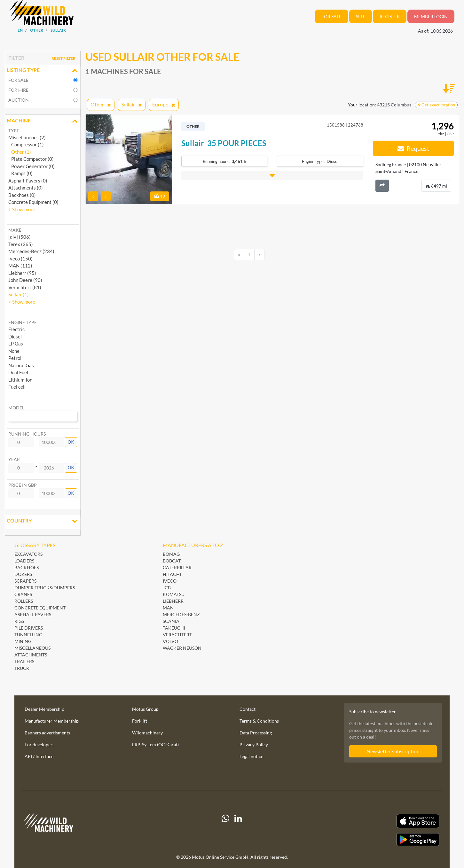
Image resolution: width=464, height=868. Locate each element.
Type (14, 131)
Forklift (140, 721)
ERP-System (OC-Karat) (155, 744)
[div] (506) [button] (20, 237)
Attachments (31, 655)
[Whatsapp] (225, 830)
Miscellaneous (32, 648)
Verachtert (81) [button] (25, 287)
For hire (18, 90)
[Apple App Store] (375, 821)
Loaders (24, 561)
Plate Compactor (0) (31, 159)
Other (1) (20, 152)
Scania (171, 621)
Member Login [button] (431, 16)
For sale (18, 80)
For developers (39, 744)
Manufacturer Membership (52, 721)
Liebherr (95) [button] (22, 273)
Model (16, 408)
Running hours (27, 434)
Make (15, 230)
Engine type (23, 322)
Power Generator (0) (31, 166)
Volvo (170, 641)
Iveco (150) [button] (20, 259)
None (14, 351)
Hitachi (172, 574)
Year (14, 459)
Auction (19, 100)
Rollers (24, 601)
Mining (23, 641)
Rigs (19, 621)
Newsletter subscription (393, 751)
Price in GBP (23, 485)
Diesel (15, 337)
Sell (361, 16)
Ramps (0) (20, 173)
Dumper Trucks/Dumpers (45, 588)
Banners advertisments (47, 733)
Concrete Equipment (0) (33, 202)
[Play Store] (375, 840)
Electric (16, 329)
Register (390, 16)
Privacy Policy (254, 744)
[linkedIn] (238, 830)
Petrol (15, 358)
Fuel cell (17, 387)
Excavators (28, 554)
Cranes (23, 594)
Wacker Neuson (182, 648)
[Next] (259, 255)
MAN (168, 608)
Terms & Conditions (259, 721)
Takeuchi (174, 628)
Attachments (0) (26, 188)
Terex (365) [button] (21, 244)
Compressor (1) (26, 144)
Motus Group (145, 709)
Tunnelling (28, 635)
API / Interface (39, 756)
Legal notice (251, 756)
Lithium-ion (20, 380)
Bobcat (172, 561)
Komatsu (174, 594)
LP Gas (16, 344)
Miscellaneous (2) (27, 137)
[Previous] (239, 255)
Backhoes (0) (22, 195)
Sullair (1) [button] (19, 294)
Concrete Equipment (40, 608)
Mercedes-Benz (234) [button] (31, 251)
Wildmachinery (147, 733)
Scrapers (25, 581)
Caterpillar (177, 567)
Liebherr (173, 601)
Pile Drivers (29, 628)
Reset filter (63, 58)
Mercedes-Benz (181, 614)
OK (71, 442)
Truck (22, 668)
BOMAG (171, 554)
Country (43, 521)
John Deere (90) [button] (25, 280)
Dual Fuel (18, 372)
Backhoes (27, 567)
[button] (22, 209)
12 (160, 196)
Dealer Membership (44, 709)
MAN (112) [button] (20, 266)
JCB (167, 588)
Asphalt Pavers (33, 614)
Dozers (23, 574)
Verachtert (177, 635)
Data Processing (256, 733)
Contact (248, 709)
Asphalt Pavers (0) (28, 181)
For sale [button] (331, 16)
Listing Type (43, 71)
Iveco (170, 581)
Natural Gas (21, 365)
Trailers (24, 661)
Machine (43, 121)
